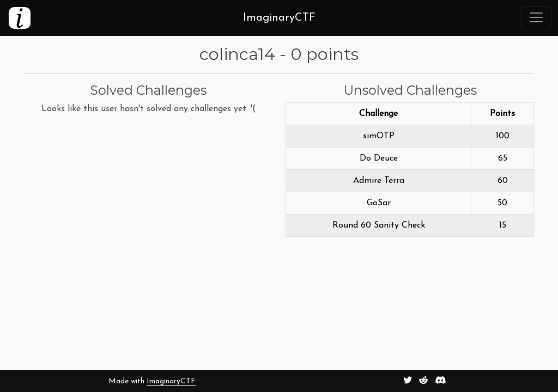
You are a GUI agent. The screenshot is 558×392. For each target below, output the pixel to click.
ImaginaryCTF (171, 381)
